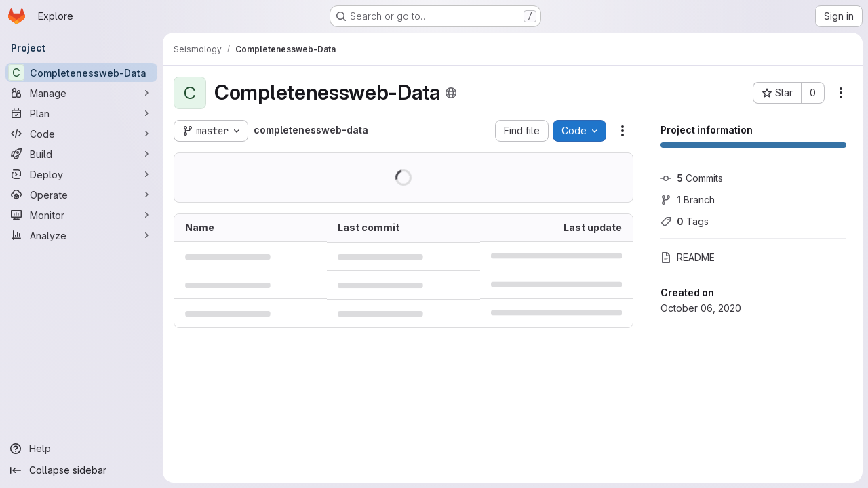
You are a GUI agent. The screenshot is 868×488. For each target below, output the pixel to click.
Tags (685, 221)
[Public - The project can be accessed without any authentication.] (451, 93)
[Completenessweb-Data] (81, 73)
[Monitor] (81, 215)
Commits (692, 178)
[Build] (81, 154)
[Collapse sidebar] (81, 470)
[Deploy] (81, 174)
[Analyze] (81, 235)
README (688, 257)
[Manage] (81, 93)
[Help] (81, 449)
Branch (688, 200)
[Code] (81, 134)
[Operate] (81, 195)
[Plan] (81, 113)
